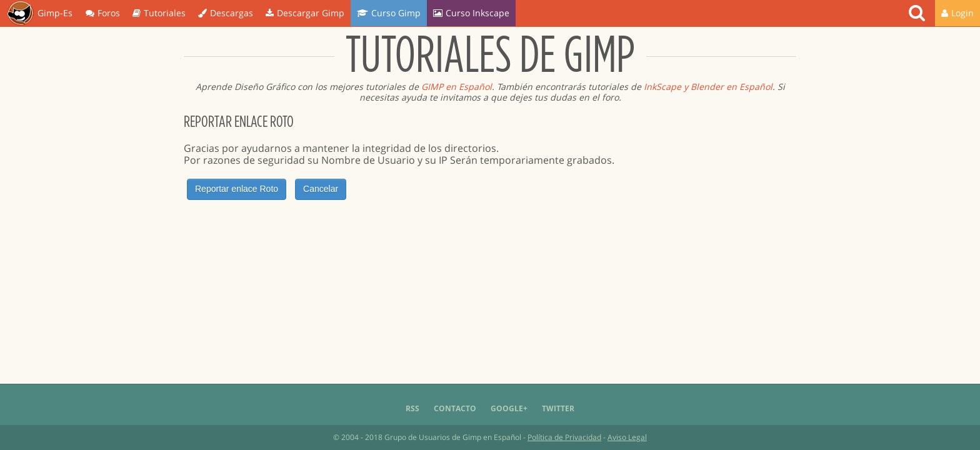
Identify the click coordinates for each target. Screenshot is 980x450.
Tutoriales (159, 13)
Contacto (455, 408)
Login (957, 13)
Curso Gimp (389, 13)
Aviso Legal (627, 437)
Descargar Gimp (305, 13)
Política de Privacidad (564, 437)
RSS (412, 408)
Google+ (509, 408)
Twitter (558, 408)
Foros (103, 13)
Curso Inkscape (471, 13)
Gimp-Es (40, 14)
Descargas (226, 13)
